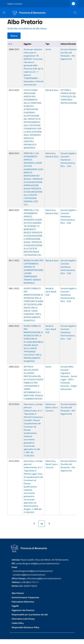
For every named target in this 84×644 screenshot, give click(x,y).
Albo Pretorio (18, 593)
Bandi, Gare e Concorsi (52, 409)
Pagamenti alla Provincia (23, 610)
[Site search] (75, 13)
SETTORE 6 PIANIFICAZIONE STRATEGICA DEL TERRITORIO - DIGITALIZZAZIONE (69, 96)
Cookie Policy (18, 623)
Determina (50, 153)
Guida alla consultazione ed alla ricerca (27, 28)
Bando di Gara (52, 90)
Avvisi (48, 49)
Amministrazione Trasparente (25, 597)
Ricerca (14, 36)
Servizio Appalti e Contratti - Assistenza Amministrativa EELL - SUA (69, 160)
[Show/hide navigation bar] (4, 13)
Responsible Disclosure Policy (25, 627)
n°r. (10, 44)
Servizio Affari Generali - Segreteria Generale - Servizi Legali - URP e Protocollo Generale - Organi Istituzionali (69, 378)
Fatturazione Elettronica (23, 602)
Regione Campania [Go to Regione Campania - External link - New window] (15, 4)
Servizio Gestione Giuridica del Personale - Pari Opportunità (69, 54)
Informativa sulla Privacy (23, 619)
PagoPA (15, 606)
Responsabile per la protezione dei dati (30, 614)
